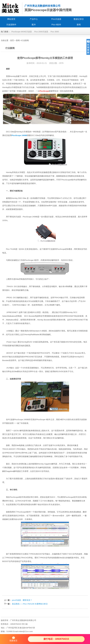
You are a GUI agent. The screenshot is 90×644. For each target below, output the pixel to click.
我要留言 (13, 639)
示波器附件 (11, 25)
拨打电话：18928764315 (56, 639)
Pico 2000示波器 (41, 32)
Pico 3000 (55, 32)
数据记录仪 (79, 19)
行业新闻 (25, 40)
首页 (12, 40)
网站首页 (11, 19)
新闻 (79, 25)
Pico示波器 (56, 19)
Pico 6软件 (56, 25)
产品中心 (34, 19)
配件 (34, 25)
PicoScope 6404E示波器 (22, 32)
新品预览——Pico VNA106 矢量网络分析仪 (30, 604)
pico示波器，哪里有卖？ (22, 600)
